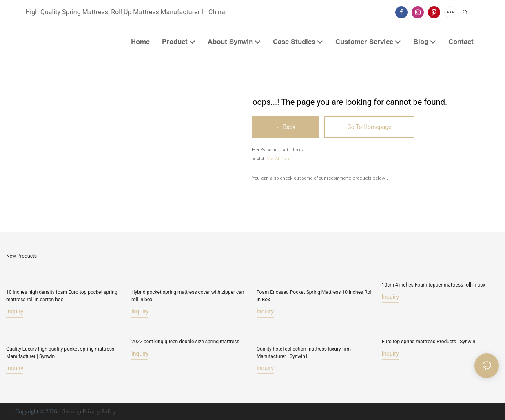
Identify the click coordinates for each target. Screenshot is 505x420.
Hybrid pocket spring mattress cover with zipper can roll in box (188, 296)
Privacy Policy (99, 412)
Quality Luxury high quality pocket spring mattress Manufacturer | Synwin (60, 353)
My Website (279, 159)
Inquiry (15, 311)
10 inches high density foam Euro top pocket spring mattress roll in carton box (62, 296)
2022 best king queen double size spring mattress (185, 342)
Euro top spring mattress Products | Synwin (429, 342)
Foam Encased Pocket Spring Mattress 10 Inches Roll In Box (315, 296)
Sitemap (71, 412)
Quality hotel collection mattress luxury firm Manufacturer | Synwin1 (304, 353)
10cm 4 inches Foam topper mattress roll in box (434, 285)
